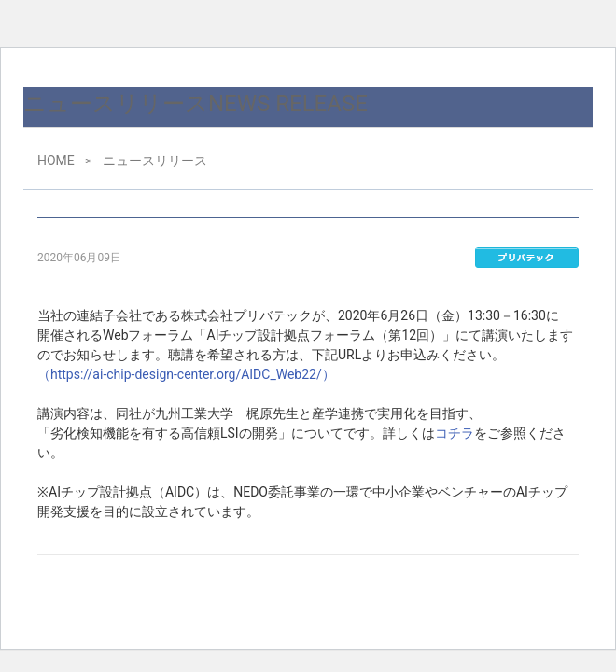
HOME (56, 161)
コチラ (455, 433)
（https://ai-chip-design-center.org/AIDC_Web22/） (186, 374)
